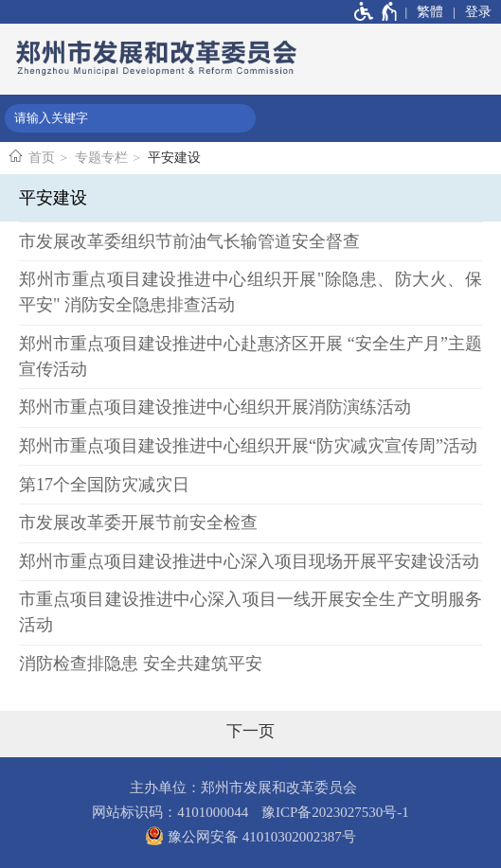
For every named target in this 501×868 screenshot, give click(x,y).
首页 (42, 158)
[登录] (472, 12)
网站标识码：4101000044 (170, 812)
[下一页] (250, 732)
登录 (478, 12)
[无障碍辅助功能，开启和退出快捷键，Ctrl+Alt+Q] (376, 12)
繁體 (430, 12)
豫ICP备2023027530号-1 (335, 812)
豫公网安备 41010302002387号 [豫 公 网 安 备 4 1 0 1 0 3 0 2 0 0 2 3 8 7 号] (250, 836)
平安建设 (174, 158)
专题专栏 (101, 158)
